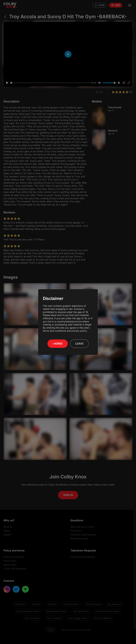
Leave (79, 344)
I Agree (58, 344)
